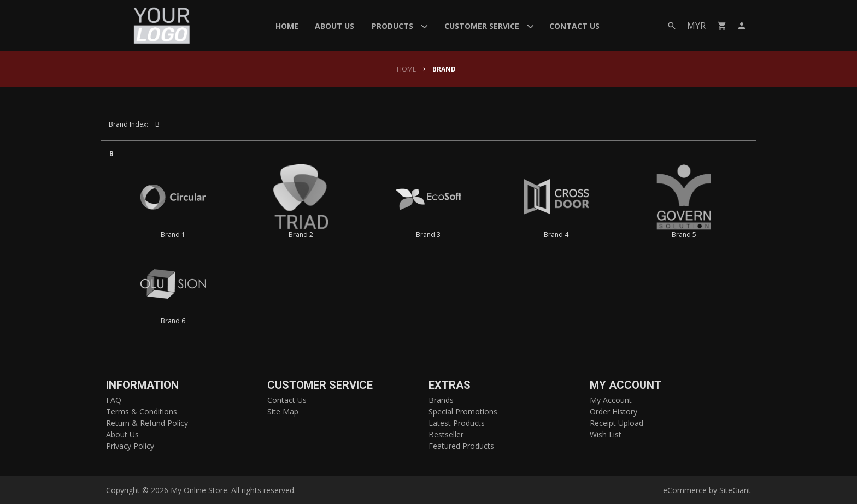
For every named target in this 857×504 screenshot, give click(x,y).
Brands (441, 400)
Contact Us (287, 400)
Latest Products (457, 423)
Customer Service (320, 385)
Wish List (606, 434)
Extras (450, 385)
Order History (614, 411)
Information (142, 385)
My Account (626, 385)
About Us (122, 434)
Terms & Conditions (142, 411)
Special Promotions (463, 411)
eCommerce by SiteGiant (707, 490)
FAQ (114, 400)
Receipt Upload (617, 423)
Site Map (283, 411)
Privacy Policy (130, 446)
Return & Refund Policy (147, 423)
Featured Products (461, 446)
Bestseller (446, 434)
